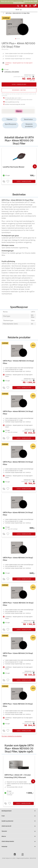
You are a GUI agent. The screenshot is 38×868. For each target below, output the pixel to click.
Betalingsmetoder (19, 811)
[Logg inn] (30, 6)
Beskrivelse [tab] (28, 119)
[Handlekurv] (34, 6)
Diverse (19, 836)
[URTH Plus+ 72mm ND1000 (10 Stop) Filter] (19, 706)
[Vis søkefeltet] (18, 6)
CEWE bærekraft (19, 826)
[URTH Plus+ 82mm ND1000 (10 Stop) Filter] (19, 512)
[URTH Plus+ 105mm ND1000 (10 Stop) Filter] (19, 363)
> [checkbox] (5, 181)
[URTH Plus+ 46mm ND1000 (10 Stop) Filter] (19, 413)
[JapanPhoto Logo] (5, 7)
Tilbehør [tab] (9, 119)
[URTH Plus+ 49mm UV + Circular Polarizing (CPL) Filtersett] (19, 778)
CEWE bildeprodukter (19, 841)
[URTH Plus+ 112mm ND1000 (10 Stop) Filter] (19, 605)
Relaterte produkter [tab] (29, 125)
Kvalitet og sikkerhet (19, 821)
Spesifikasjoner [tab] (11, 124)
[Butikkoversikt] (22, 6)
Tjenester (19, 831)
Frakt (19, 816)
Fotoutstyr (19, 847)
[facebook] (15, 854)
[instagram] (23, 854)
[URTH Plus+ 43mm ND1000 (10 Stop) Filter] (19, 557)
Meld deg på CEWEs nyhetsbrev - (19, 2)
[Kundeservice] (26, 6)
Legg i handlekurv (24, 181)
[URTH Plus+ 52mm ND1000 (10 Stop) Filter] (19, 655)
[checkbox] (8, 181)
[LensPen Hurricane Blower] (19, 163)
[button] (35, 166)
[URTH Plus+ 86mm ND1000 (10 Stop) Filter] (19, 464)
